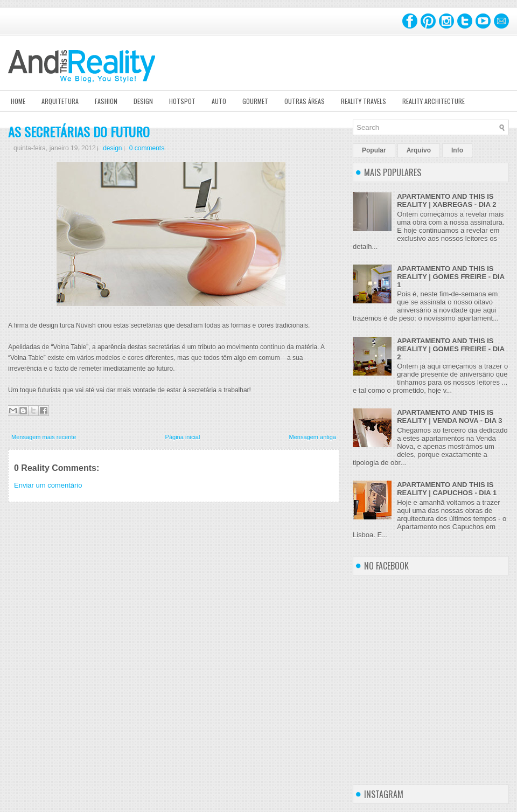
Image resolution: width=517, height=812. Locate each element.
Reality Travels (364, 101)
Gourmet (255, 101)
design (112, 148)
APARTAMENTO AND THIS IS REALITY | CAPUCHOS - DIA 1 (447, 489)
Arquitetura (60, 101)
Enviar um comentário (48, 485)
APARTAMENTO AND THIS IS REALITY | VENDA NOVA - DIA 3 (449, 417)
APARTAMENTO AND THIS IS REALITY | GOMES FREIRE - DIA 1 (450, 277)
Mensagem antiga (313, 437)
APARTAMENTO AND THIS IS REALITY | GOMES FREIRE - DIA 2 (450, 349)
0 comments (147, 148)
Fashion (106, 101)
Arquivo (419, 150)
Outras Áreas (305, 101)
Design (143, 101)
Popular (374, 150)
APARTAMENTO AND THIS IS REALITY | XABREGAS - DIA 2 (446, 200)
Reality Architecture (434, 101)
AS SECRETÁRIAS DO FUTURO (79, 131)
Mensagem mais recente (44, 437)
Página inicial (183, 437)
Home (18, 101)
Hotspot (182, 101)
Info (457, 150)
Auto (219, 101)
